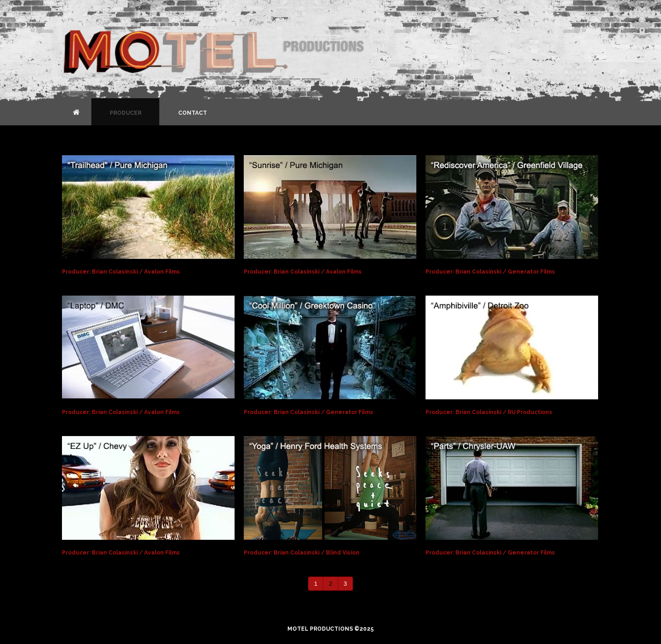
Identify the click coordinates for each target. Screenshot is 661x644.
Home (76, 112)
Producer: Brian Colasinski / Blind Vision (302, 553)
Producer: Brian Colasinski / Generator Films (490, 272)
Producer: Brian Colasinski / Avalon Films (121, 272)
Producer (126, 113)
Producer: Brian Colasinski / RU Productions (489, 412)
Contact (193, 113)
